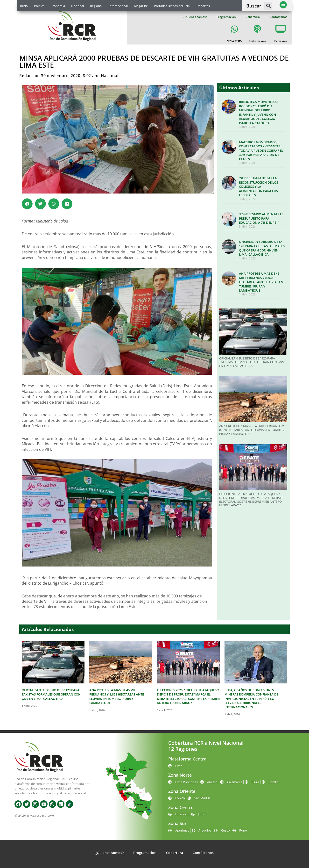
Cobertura (253, 17)
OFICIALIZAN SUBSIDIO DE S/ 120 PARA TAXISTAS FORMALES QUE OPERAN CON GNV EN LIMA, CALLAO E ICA (262, 248)
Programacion (226, 17)
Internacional (118, 6)
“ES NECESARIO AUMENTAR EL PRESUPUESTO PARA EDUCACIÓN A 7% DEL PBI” (261, 218)
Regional (96, 6)
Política (39, 6)
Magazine (141, 6)
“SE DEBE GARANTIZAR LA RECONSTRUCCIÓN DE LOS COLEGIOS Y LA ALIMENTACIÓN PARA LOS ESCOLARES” (259, 187)
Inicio (24, 6)
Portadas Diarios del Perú (172, 6)
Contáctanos (278, 17)
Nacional (77, 6)
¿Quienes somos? (195, 17)
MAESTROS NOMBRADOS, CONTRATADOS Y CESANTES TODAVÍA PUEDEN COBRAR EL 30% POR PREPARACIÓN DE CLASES (261, 151)
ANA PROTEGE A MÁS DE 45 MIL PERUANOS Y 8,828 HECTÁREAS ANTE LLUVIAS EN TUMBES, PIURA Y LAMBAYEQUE (261, 282)
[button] (268, 6)
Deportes (203, 6)
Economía (58, 6)
